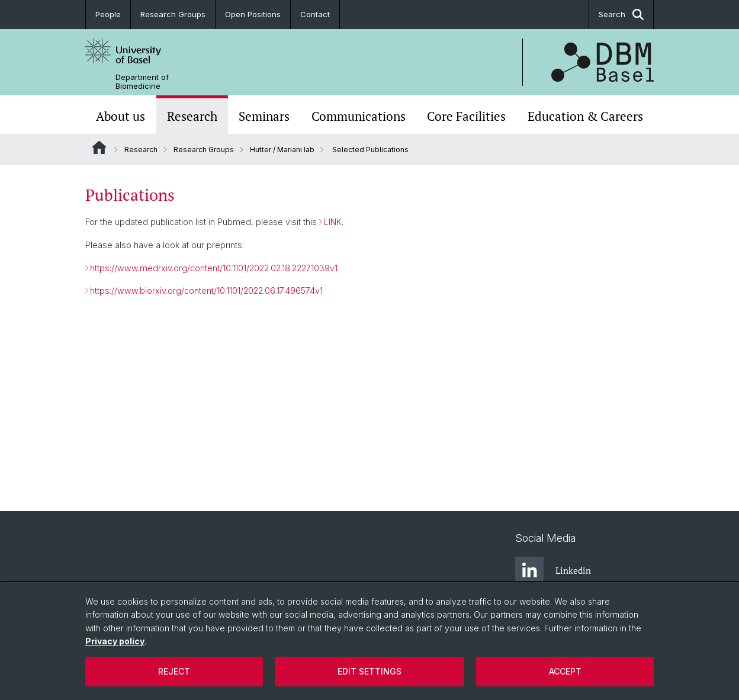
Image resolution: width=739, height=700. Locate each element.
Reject (174, 671)
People (108, 14)
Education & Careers (585, 116)
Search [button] (621, 15)
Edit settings (369, 671)
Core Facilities (466, 116)
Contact (315, 14)
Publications (130, 195)
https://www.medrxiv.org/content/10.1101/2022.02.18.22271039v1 (214, 268)
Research (192, 116)
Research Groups (173, 14)
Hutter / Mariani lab (282, 150)
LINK (333, 222)
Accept (565, 671)
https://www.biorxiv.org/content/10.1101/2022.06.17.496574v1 (206, 290)
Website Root (99, 147)
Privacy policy (115, 641)
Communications (359, 116)
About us (121, 116)
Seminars (264, 116)
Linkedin (553, 571)
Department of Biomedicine (142, 82)
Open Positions (253, 14)
